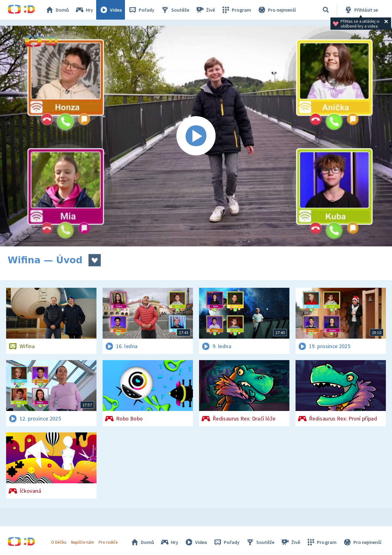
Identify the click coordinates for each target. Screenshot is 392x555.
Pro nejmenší (277, 10)
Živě (205, 10)
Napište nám (82, 542)
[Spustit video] (196, 136)
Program (236, 10)
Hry (84, 10)
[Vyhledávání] (326, 10)
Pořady (141, 10)
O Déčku (59, 542)
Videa (111, 10)
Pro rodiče (108, 542)
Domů (57, 10)
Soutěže (175, 10)
